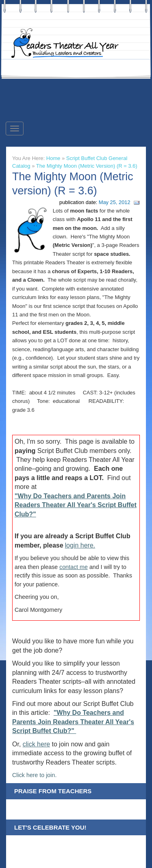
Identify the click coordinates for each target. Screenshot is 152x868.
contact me (74, 567)
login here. (80, 545)
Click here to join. (34, 775)
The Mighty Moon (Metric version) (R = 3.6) (87, 166)
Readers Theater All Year (69, 43)
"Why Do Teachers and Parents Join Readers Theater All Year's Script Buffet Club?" (76, 505)
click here (36, 744)
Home (53, 158)
